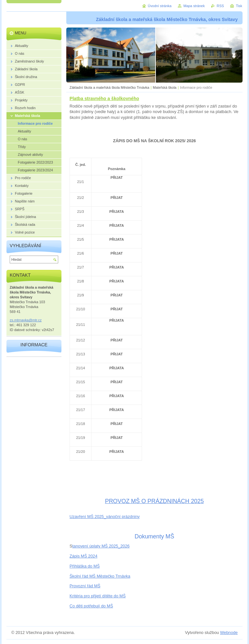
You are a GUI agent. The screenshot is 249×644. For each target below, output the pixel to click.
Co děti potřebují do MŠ (91, 606)
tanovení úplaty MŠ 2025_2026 (101, 546)
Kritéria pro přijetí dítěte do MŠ (98, 596)
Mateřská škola (164, 87)
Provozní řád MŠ (85, 586)
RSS (220, 6)
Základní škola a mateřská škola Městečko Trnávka (109, 87)
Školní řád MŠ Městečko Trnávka (100, 576)
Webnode (229, 632)
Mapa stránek (194, 6)
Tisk (239, 6)
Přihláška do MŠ (85, 566)
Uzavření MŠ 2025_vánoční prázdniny (105, 517)
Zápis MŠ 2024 (83, 556)
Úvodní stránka (160, 6)
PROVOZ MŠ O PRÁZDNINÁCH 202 (153, 501)
